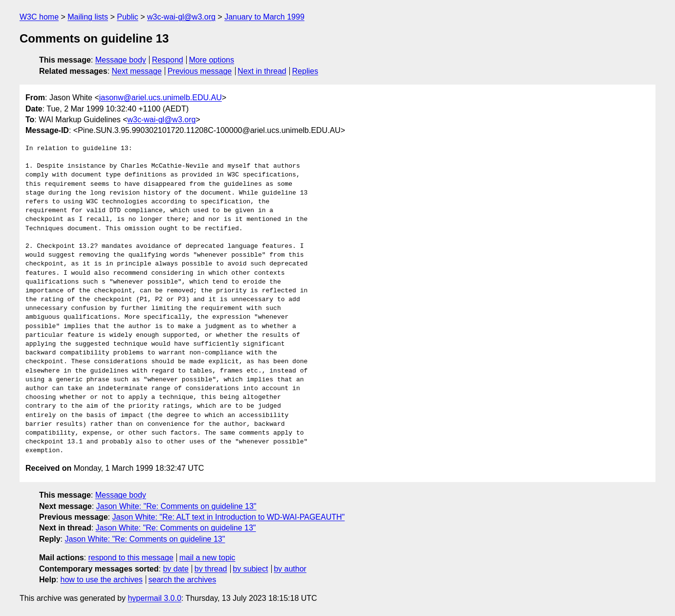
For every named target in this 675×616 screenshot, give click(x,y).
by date (175, 569)
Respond (168, 60)
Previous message (200, 71)
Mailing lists (88, 17)
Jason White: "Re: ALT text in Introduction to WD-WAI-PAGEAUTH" (228, 517)
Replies (305, 71)
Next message (137, 71)
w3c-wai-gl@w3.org (181, 17)
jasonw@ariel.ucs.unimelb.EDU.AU (161, 98)
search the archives (183, 580)
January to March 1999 (264, 17)
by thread (211, 569)
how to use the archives (102, 580)
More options (212, 60)
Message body (121, 60)
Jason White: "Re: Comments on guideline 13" (176, 506)
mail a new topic (207, 558)
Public (128, 17)
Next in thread (262, 71)
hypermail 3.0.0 (154, 598)
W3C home (39, 17)
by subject (250, 569)
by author (290, 569)
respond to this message (131, 558)
